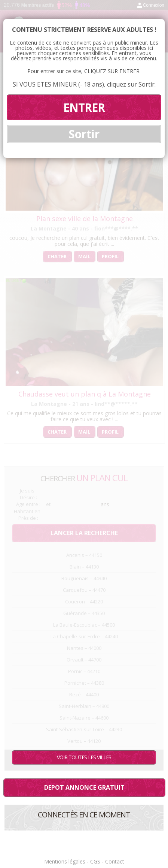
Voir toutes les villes (84, 757)
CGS (95, 861)
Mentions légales (65, 861)
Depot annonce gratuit (84, 787)
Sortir (84, 134)
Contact (115, 861)
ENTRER (84, 107)
